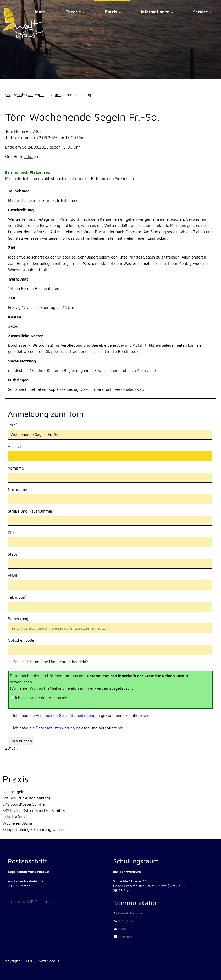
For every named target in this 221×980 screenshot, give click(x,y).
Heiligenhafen (26, 157)
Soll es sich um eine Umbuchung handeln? (51, 662)
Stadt (13, 554)
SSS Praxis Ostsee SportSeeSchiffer (34, 811)
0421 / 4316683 (130, 921)
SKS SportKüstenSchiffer (24, 804)
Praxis (111, 12)
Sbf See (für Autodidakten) (26, 798)
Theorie (73, 12)
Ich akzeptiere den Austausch (41, 698)
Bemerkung (18, 619)
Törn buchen (21, 741)
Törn (17, 425)
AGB (30, 902)
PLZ (11, 533)
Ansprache (17, 447)
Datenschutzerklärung (55, 728)
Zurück (11, 748)
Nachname (18, 489)
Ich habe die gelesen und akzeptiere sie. (81, 716)
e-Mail (123, 929)
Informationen (155, 12)
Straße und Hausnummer (30, 511)
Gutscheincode (21, 640)
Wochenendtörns (18, 823)
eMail (17, 575)
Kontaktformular (131, 913)
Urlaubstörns (14, 817)
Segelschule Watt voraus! (26, 95)
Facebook (125, 937)
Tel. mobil (17, 597)
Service (200, 12)
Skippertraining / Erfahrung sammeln (36, 829)
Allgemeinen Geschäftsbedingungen (68, 716)
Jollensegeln (13, 792)
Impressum (16, 902)
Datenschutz (45, 902)
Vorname (17, 468)
